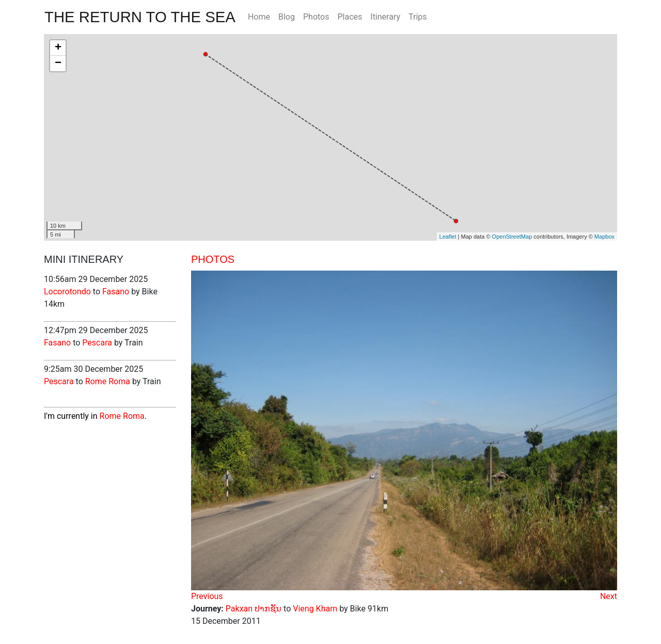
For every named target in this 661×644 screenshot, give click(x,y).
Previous (207, 596)
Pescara (97, 343)
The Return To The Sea (140, 17)
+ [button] (58, 48)
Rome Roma (108, 381)
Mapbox (604, 237)
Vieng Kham (315, 609)
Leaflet (448, 237)
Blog (287, 17)
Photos (316, 17)
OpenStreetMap (512, 237)
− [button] (58, 64)
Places (350, 17)
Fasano (116, 292)
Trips (418, 17)
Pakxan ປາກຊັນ (254, 609)
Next (609, 596)
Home (259, 17)
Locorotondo (67, 292)
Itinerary (385, 17)
